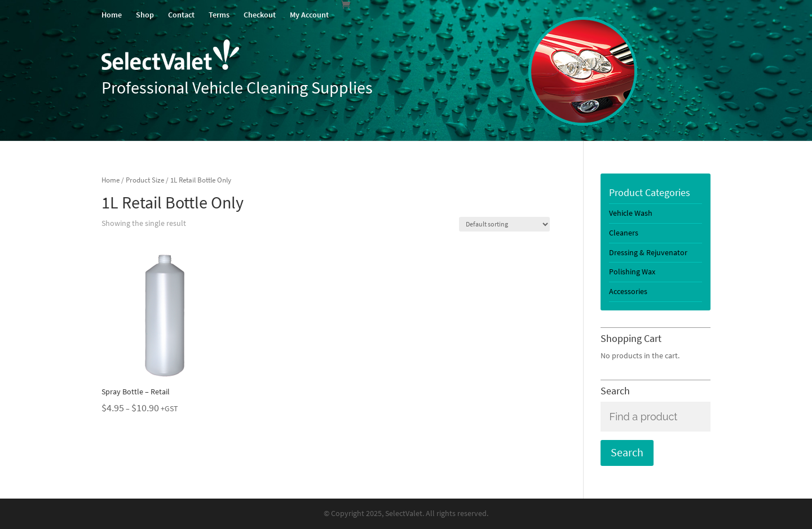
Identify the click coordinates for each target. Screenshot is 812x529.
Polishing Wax (632, 272)
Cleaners (624, 233)
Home (112, 16)
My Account (309, 16)
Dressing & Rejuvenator (648, 253)
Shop (145, 16)
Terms (219, 16)
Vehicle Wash (631, 213)
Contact (181, 16)
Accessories (628, 292)
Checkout (260, 16)
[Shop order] (504, 224)
